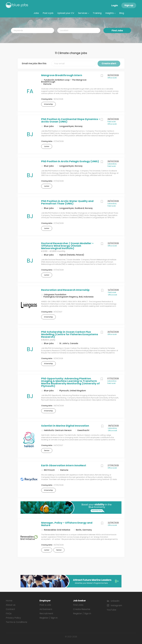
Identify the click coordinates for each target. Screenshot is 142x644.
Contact (10, 609)
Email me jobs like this (34, 64)
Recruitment (46, 613)
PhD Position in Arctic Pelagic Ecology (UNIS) (70, 161)
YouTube (111, 610)
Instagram (116, 605)
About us (11, 605)
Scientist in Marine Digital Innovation (65, 426)
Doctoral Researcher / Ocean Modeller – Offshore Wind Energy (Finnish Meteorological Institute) (67, 246)
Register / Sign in (49, 618)
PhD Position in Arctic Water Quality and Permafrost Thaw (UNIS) (67, 202)
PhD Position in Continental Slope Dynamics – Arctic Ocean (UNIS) (71, 120)
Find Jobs (117, 31)
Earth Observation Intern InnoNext (64, 465)
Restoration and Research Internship (65, 290)
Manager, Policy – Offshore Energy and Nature (67, 524)
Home (9, 601)
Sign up (129, 5)
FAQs (9, 613)
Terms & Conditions (17, 622)
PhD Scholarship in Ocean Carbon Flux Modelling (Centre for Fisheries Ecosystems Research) (70, 334)
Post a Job (45, 605)
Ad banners (46, 609)
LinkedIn (115, 601)
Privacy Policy (13, 618)
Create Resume (82, 609)
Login (115, 5)
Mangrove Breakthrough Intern (62, 75)
